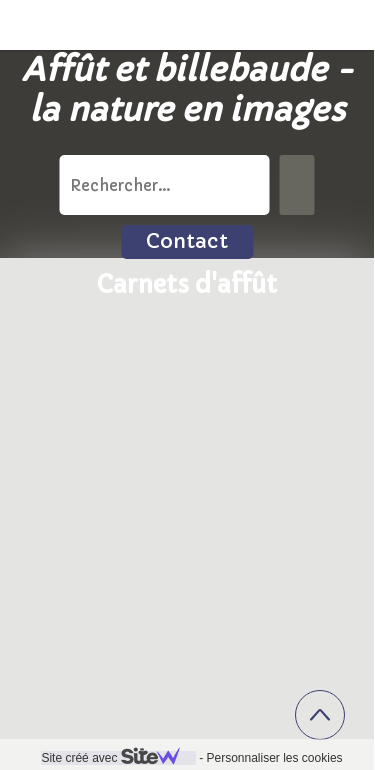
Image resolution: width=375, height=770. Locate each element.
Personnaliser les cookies (274, 758)
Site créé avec (118, 758)
